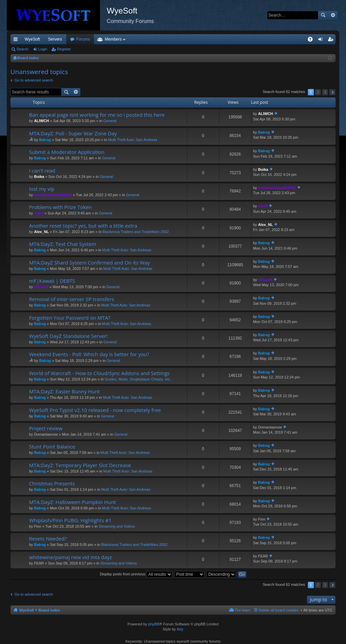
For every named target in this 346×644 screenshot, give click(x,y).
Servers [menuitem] (55, 39)
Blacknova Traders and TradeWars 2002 (135, 232)
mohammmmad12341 (53, 195)
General (110, 121)
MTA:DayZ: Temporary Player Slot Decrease (80, 465)
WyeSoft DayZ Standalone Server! (68, 336)
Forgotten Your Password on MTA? (70, 318)
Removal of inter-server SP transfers (71, 299)
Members (150, 39)
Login (43, 49)
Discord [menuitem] (92, 39)
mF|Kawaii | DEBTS (52, 281)
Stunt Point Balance (52, 447)
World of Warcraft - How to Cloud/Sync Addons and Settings (99, 373)
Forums (120, 39)
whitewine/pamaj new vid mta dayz (70, 557)
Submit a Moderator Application (67, 152)
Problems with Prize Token (60, 207)
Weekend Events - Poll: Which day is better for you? (89, 354)
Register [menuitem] (332, 41)
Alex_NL (42, 232)
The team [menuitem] (242, 610)
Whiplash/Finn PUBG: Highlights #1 (70, 520)
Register (64, 49)
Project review (46, 428)
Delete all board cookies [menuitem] (279, 610)
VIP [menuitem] (73, 39)
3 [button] (325, 92)
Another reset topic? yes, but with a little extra (83, 226)
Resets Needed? (48, 539)
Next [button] (332, 92)
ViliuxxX (41, 287)
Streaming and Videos (117, 526)
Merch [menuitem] (274, 39)
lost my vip (42, 189)
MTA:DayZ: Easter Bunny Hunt (64, 392)
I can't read (42, 171)
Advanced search (333, 15)
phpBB (154, 624)
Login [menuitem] (322, 41)
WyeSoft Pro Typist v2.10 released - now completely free (95, 410)
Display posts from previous (136, 574)
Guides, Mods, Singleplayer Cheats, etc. (138, 379)
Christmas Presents (52, 484)
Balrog (45, 140)
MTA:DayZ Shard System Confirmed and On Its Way (89, 263)
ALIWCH (42, 121)
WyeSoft (32, 39)
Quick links (17, 41)
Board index (49, 610)
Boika (39, 177)
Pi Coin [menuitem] (294, 39)
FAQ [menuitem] (312, 41)
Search (323, 15)
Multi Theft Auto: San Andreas (133, 140)
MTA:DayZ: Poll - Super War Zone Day (73, 133)
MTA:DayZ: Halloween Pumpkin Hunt (72, 502)
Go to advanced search (34, 80)
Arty (180, 629)
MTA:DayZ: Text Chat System (63, 244)
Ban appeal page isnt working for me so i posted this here (97, 115)
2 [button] (318, 92)
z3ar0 (39, 213)
